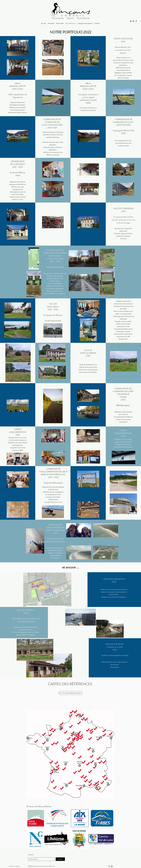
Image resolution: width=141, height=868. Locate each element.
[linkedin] (131, 21)
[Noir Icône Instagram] (133, 21)
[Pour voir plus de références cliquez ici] (70, 693)
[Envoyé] (60, 859)
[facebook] (136, 21)
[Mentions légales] (15, 866)
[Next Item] (111, 763)
